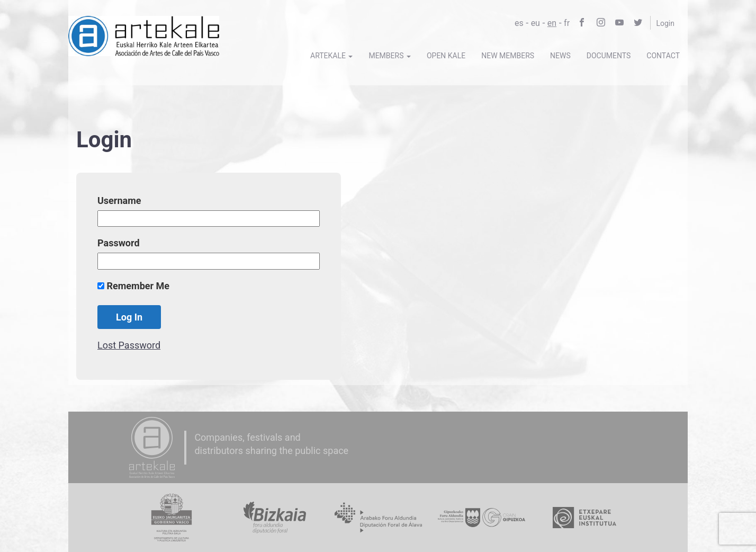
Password (119, 243)
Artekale (331, 56)
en (552, 23)
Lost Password (129, 345)
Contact (663, 56)
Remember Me (133, 286)
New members (508, 56)
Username (119, 201)
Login (665, 23)
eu (535, 23)
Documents (609, 56)
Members (390, 56)
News (560, 56)
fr (567, 23)
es (519, 23)
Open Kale (446, 56)
